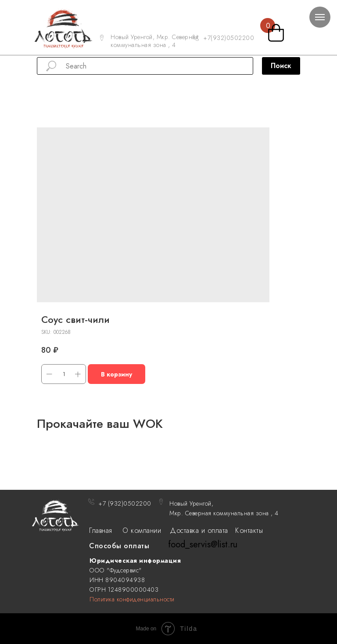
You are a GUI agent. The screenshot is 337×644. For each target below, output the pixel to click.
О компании (142, 530)
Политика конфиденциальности (132, 599)
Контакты (249, 530)
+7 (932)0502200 (125, 503)
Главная (101, 530)
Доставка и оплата (199, 530)
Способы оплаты (119, 546)
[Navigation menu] (320, 17)
